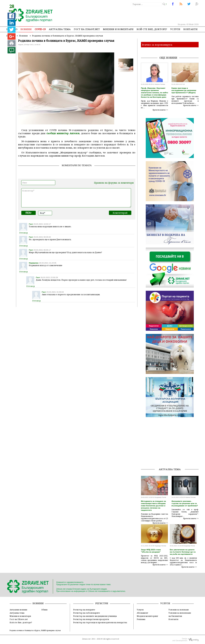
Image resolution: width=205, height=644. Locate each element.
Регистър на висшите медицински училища (95, 616)
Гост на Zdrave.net (19, 619)
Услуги (175, 29)
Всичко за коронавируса (157, 45)
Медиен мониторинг (147, 616)
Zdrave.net (86, 639)
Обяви (44, 610)
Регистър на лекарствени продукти (91, 619)
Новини (26, 29)
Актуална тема (60, 29)
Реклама (141, 619)
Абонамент (142, 613)
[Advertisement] (140, 14)
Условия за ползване (179, 610)
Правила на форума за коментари (114, 183)
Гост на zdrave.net (87, 29)
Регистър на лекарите (84, 610)
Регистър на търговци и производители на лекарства (100, 622)
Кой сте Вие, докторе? (152, 29)
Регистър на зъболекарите (87, 613)
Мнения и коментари (118, 29)
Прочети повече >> (160, 110)
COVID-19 (40, 29)
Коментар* (76, 198)
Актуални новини (18, 610)
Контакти (190, 29)
